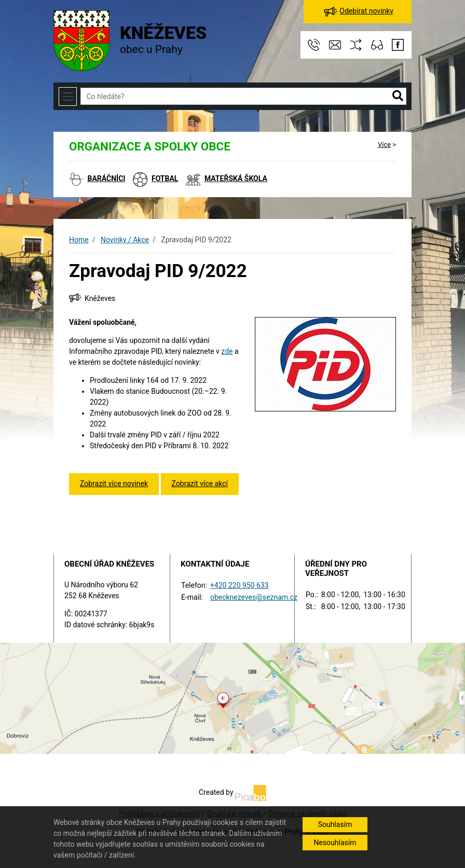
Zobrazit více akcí (200, 484)
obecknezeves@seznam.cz (254, 597)
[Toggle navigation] (68, 96)
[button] (398, 97)
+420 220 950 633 (240, 585)
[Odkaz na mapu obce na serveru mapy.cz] (232, 697)
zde (227, 351)
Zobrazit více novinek (114, 484)
